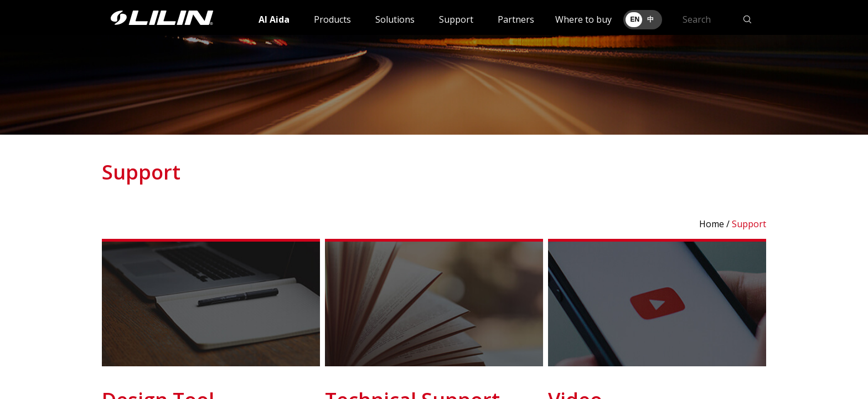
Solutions (395, 19)
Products (332, 19)
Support (456, 19)
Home (712, 224)
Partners (516, 19)
